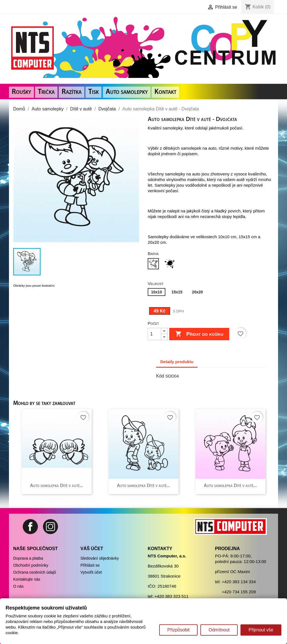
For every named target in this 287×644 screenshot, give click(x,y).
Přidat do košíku (199, 334)
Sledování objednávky (100, 558)
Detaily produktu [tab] (177, 362)
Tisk (93, 92)
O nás (18, 586)
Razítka (72, 92)
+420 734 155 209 (239, 592)
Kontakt (165, 92)
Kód (160, 376)
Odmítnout (219, 630)
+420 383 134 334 (239, 582)
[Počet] (154, 334)
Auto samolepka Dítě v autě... (56, 486)
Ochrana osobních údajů (35, 572)
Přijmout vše (261, 630)
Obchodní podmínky (31, 565)
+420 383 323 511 (171, 596)
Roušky (21, 92)
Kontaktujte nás (27, 579)
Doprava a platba (28, 558)
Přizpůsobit (178, 630)
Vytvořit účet (91, 572)
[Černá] (171, 264)
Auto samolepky (127, 92)
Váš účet (92, 549)
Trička (46, 92)
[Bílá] (154, 264)
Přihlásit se (90, 565)
